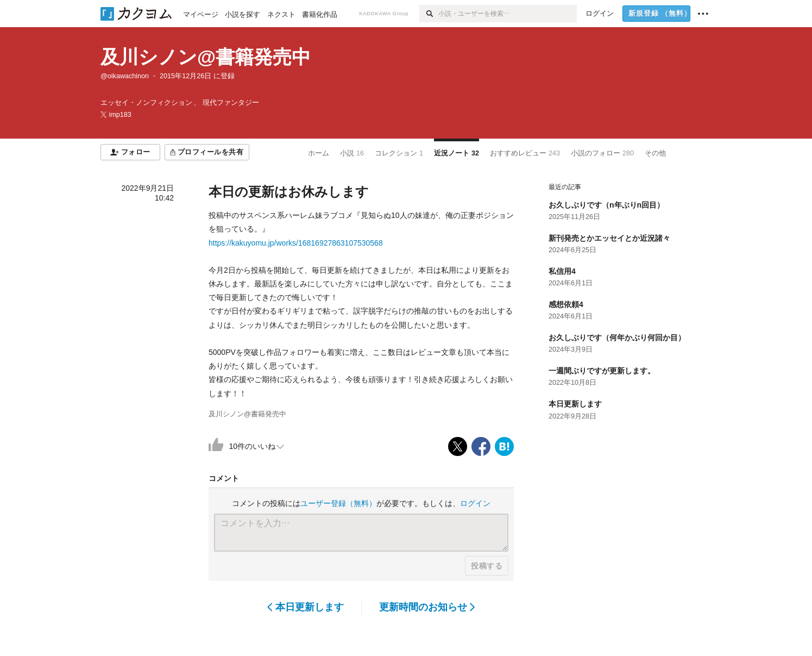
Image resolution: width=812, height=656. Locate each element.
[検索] (429, 14)
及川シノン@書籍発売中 (206, 57)
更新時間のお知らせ (427, 607)
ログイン (475, 503)
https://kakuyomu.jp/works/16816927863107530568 (296, 243)
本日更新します (306, 607)
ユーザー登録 (338, 503)
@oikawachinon (125, 76)
